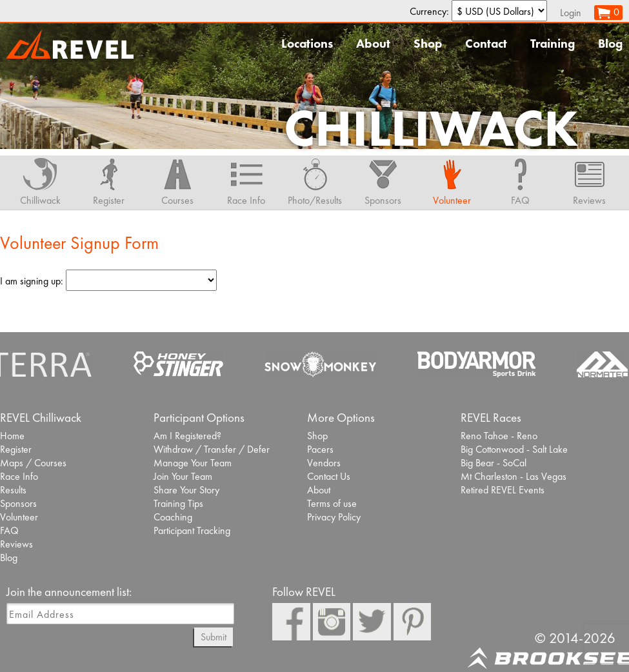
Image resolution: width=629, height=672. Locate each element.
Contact (486, 44)
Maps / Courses (33, 463)
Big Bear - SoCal (494, 463)
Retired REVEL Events (503, 490)
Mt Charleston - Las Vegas (514, 476)
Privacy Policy (334, 517)
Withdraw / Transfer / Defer (212, 449)
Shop (428, 44)
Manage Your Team (193, 463)
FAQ (9, 530)
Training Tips (178, 503)
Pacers (320, 449)
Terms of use (332, 503)
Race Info (19, 476)
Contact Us (329, 476)
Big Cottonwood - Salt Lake (514, 449)
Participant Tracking (192, 530)
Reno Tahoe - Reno (499, 436)
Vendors (324, 463)
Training (553, 44)
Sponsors (18, 503)
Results (13, 490)
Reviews (16, 544)
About (373, 44)
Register (16, 449)
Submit (214, 637)
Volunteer (19, 517)
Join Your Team (183, 476)
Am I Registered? (187, 436)
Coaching (173, 517)
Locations (307, 44)
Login (571, 13)
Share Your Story (186, 490)
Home (12, 436)
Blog (610, 44)
